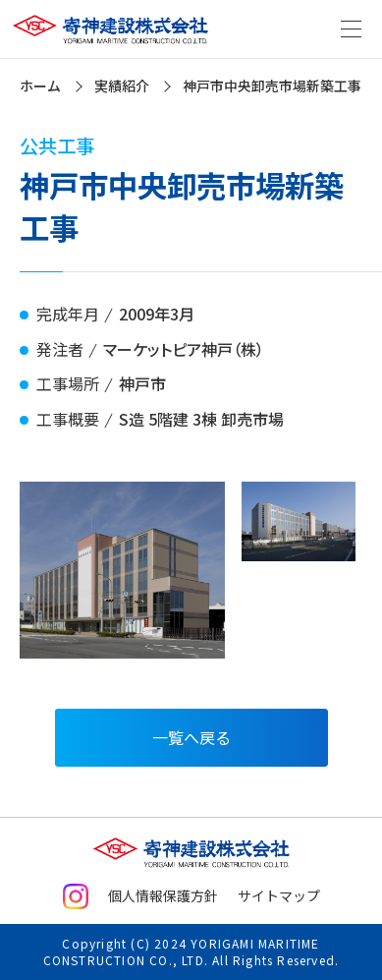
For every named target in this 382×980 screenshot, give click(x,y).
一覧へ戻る (191, 737)
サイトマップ (279, 895)
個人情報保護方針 (163, 895)
